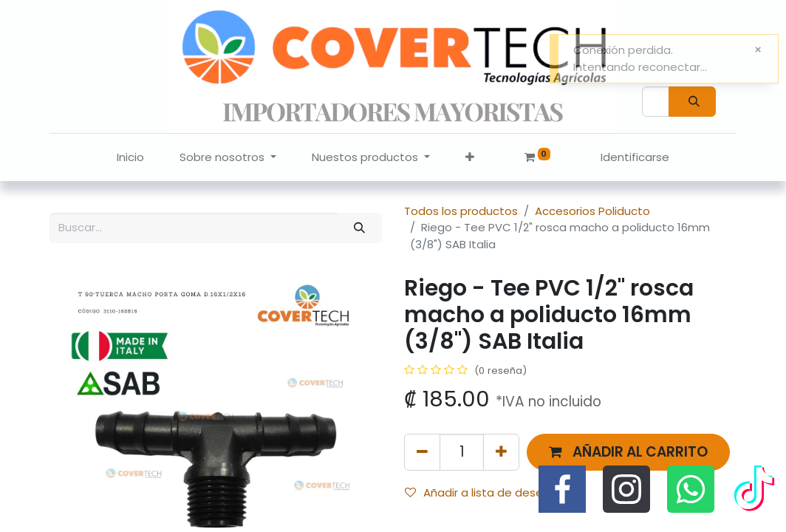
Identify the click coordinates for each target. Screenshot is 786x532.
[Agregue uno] (501, 452)
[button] (470, 158)
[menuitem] (130, 158)
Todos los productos (461, 211)
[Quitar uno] (422, 452)
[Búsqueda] (692, 102)
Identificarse (635, 157)
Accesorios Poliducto (592, 211)
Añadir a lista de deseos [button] (481, 492)
